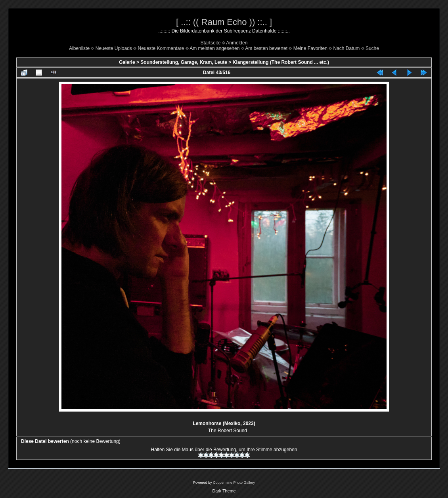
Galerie (127, 62)
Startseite (211, 43)
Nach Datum (347, 48)
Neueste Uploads (114, 48)
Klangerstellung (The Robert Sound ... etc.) (281, 62)
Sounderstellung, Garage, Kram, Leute (184, 62)
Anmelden (237, 43)
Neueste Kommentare (161, 48)
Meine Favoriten (310, 48)
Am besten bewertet (266, 48)
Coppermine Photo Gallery (234, 483)
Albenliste (79, 48)
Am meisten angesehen (214, 48)
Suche (372, 48)
